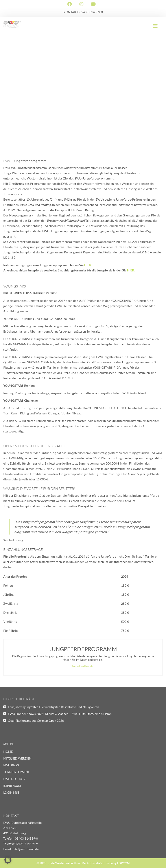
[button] (8, 860)
